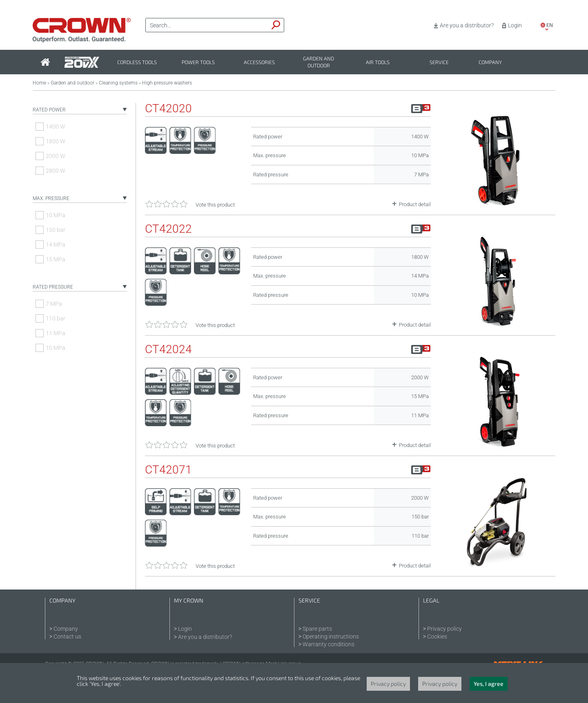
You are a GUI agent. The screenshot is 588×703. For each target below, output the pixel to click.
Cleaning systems (118, 83)
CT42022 (168, 229)
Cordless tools (137, 62)
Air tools (378, 62)
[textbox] (207, 25)
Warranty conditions (329, 644)
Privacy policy (444, 629)
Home (39, 83)
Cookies (437, 636)
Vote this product (215, 205)
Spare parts (317, 629)
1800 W (56, 141)
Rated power (49, 110)
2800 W (56, 171)
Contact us (67, 636)
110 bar (56, 318)
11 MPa (56, 333)
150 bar (56, 230)
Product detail (415, 204)
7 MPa (54, 304)
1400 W (56, 127)
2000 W (56, 156)
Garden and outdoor (318, 62)
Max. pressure (51, 198)
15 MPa (56, 259)
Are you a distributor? (467, 25)
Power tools (198, 62)
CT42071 (168, 470)
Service (439, 62)
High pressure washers (167, 83)
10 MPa (56, 215)
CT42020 (168, 109)
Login (515, 25)
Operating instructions (331, 636)
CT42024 (168, 349)
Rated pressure (53, 287)
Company (490, 62)
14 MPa (56, 245)
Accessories (259, 62)
